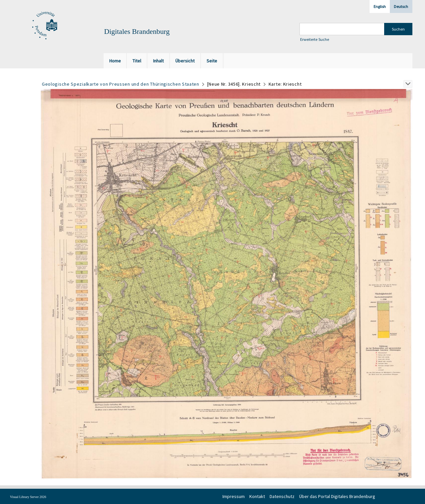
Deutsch (401, 6)
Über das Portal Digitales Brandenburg (337, 496)
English (380, 6)
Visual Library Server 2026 (28, 497)
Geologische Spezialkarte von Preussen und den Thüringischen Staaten (121, 84)
